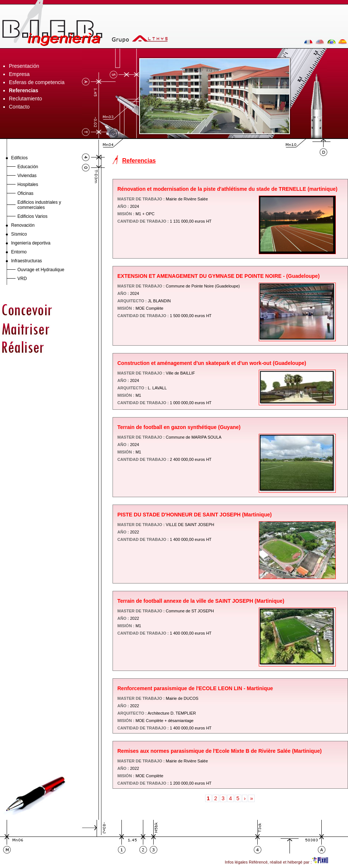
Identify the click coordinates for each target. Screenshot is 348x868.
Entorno (19, 252)
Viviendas (27, 176)
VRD (22, 279)
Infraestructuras (26, 261)
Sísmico (19, 234)
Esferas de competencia (37, 82)
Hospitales (28, 184)
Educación (28, 167)
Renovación (23, 225)
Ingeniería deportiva (31, 243)
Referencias (24, 90)
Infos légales (236, 862)
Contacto (19, 107)
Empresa (19, 74)
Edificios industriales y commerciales (39, 205)
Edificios (19, 158)
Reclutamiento (26, 99)
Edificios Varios (32, 216)
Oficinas (25, 193)
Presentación (24, 66)
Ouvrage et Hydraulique (41, 270)
